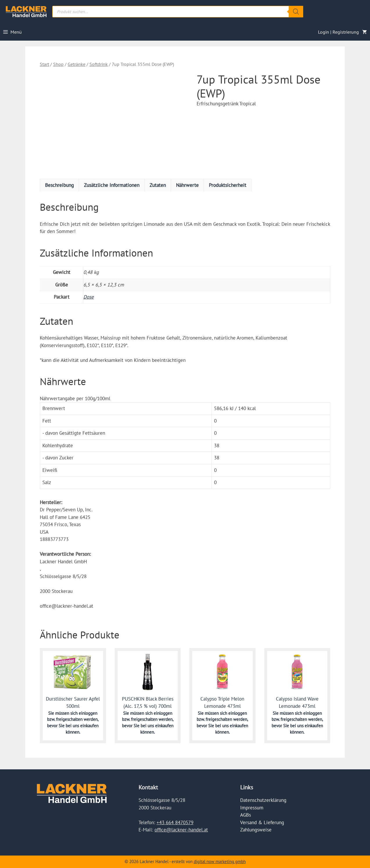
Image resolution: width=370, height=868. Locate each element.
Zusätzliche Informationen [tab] (112, 185)
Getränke (77, 64)
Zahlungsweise (256, 830)
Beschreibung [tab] (59, 185)
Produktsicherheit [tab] (228, 185)
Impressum (252, 808)
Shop (58, 64)
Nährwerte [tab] (187, 185)
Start (44, 64)
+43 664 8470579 (175, 822)
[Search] (296, 12)
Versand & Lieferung (262, 822)
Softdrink (99, 64)
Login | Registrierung (338, 32)
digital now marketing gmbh (220, 861)
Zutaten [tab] (158, 185)
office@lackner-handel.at (181, 830)
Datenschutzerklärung (263, 800)
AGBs (246, 815)
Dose (89, 297)
